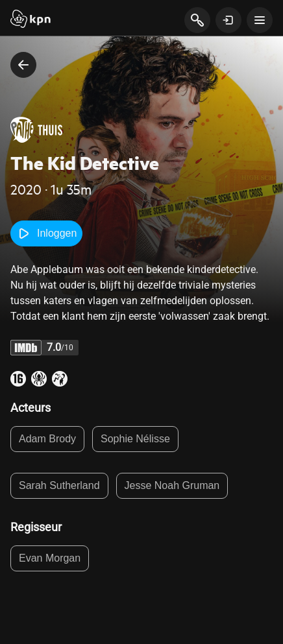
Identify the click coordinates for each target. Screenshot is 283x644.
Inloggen (46, 233)
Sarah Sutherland (59, 485)
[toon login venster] (228, 20)
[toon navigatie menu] (260, 20)
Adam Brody (47, 439)
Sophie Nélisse (135, 439)
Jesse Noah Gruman (172, 485)
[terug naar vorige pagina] (23, 65)
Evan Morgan (50, 558)
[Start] (31, 20)
